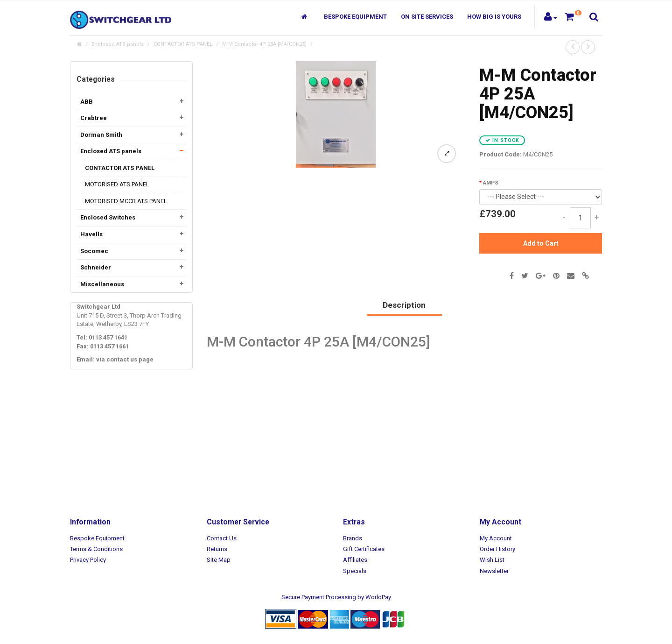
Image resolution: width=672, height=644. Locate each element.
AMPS (491, 183)
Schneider (96, 267)
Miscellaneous (102, 284)
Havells (91, 234)
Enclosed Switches (108, 217)
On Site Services (427, 17)
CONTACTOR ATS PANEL (183, 44)
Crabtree (94, 118)
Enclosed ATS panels (118, 44)
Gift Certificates (364, 549)
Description (404, 305)
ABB (87, 102)
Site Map (219, 560)
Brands (353, 538)
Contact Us (222, 538)
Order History (497, 549)
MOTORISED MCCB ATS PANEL (126, 201)
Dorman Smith (101, 135)
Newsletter (494, 571)
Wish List (492, 560)
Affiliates (355, 560)
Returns (217, 549)
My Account (496, 538)
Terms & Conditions (96, 549)
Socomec (94, 251)
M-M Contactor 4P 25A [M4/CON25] (264, 44)
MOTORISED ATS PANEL (117, 184)
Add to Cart (541, 243)
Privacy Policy (88, 560)
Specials (355, 571)
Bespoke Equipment (355, 17)
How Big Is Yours (494, 17)
